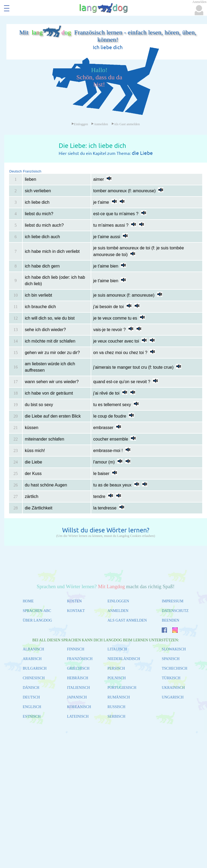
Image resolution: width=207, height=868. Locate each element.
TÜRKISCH (171, 678)
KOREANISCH (79, 707)
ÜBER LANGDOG (37, 620)
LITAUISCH (117, 649)
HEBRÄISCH (77, 678)
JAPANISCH (77, 697)
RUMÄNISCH (119, 697)
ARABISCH (32, 659)
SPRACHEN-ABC (37, 611)
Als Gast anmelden (126, 124)
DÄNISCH (31, 688)
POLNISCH (117, 678)
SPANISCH (170, 659)
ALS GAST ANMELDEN (127, 620)
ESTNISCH (32, 716)
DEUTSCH (31, 697)
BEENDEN (170, 620)
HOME (28, 601)
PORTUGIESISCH (122, 688)
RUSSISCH (116, 707)
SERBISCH (116, 716)
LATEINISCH (78, 716)
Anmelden (99, 124)
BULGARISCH (35, 668)
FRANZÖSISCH (80, 659)
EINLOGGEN (118, 601)
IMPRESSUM (172, 601)
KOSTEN (74, 601)
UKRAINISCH (173, 688)
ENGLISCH (32, 707)
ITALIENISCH (78, 688)
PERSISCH (116, 668)
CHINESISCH (34, 678)
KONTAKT (76, 611)
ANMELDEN (118, 611)
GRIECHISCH (78, 668)
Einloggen (80, 124)
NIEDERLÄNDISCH (124, 659)
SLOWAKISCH (174, 649)
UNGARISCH (173, 697)
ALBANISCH (33, 649)
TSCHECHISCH (174, 668)
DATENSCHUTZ (175, 611)
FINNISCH (76, 649)
